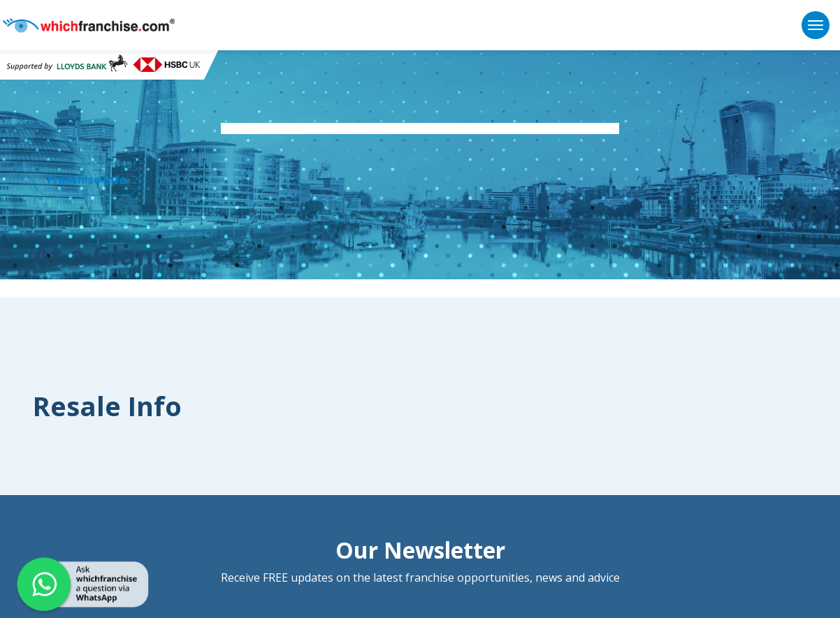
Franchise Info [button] (87, 179)
